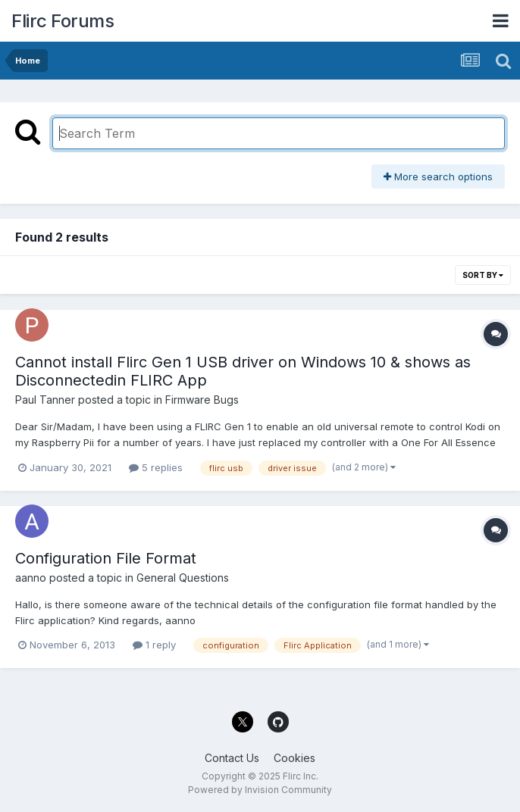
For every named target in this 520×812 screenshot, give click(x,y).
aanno (31, 578)
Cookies (294, 758)
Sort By (483, 275)
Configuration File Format (106, 558)
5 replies (156, 467)
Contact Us (232, 758)
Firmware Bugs (202, 400)
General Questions (183, 578)
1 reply (154, 645)
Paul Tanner (45, 400)
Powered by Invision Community (260, 790)
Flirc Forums (63, 21)
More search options (438, 176)
